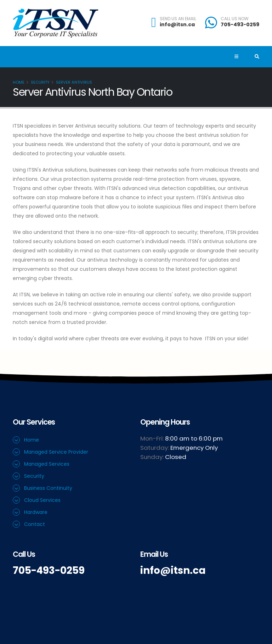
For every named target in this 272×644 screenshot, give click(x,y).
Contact (35, 524)
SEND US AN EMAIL (178, 19)
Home (19, 82)
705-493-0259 (240, 24)
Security (40, 82)
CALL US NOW (235, 19)
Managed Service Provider (56, 452)
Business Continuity (48, 488)
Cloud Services (42, 500)
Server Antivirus (74, 82)
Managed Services (47, 464)
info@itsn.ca (177, 24)
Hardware (36, 512)
